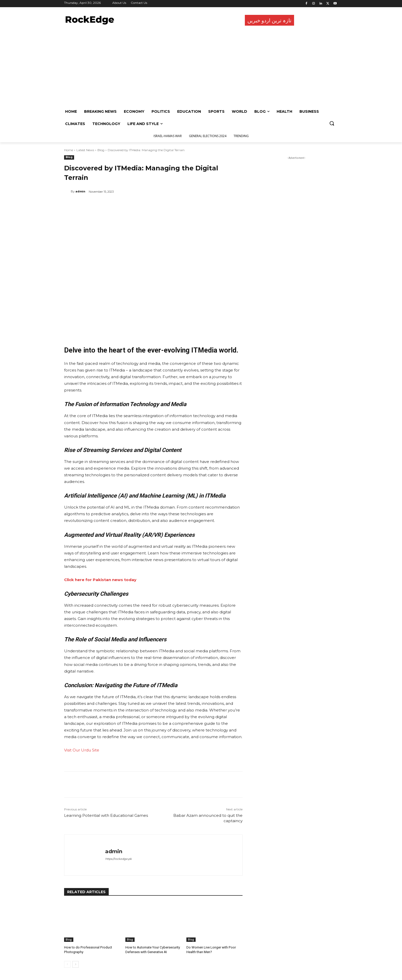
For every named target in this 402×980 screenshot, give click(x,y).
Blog (101, 150)
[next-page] (76, 964)
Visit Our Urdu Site (82, 750)
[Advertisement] (200, 67)
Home (69, 150)
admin (80, 191)
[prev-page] (67, 964)
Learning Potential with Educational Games (106, 815)
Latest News (85, 150)
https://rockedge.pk (118, 859)
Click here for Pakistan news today (100, 580)
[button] (332, 123)
